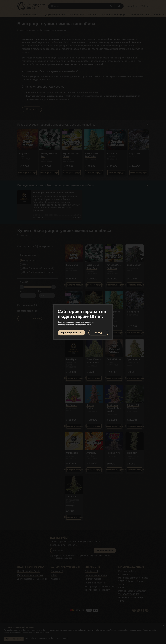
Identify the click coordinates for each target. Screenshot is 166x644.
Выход (98, 333)
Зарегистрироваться (71, 333)
